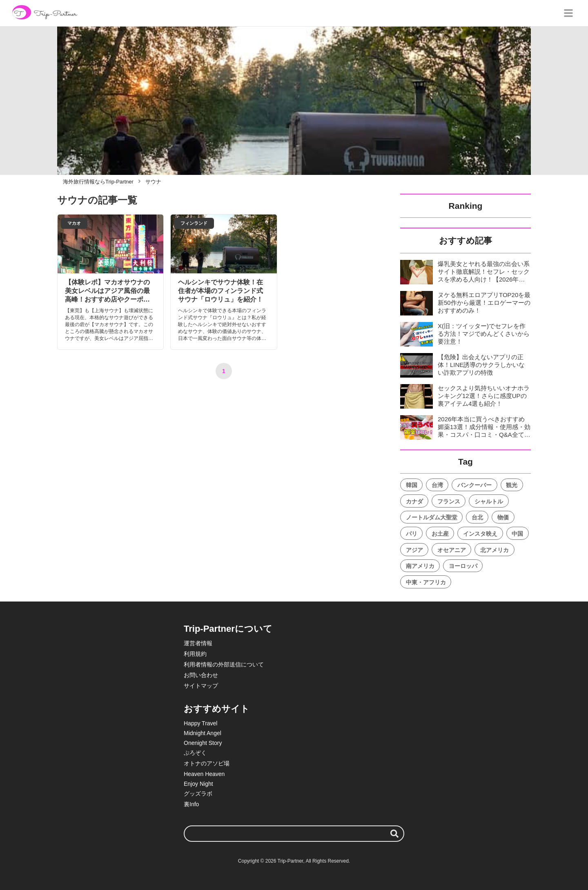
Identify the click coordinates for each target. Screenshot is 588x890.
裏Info (191, 804)
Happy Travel (200, 723)
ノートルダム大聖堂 (432, 517)
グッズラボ (198, 794)
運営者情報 (198, 643)
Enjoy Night (198, 784)
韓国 (412, 485)
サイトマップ (201, 686)
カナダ (414, 501)
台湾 (437, 485)
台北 (477, 517)
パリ (412, 534)
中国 (517, 534)
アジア (414, 550)
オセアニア (452, 550)
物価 (503, 517)
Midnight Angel (203, 733)
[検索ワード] (294, 834)
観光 (512, 485)
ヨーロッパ (463, 566)
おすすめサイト (217, 709)
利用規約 (195, 654)
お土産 (440, 534)
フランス (449, 501)
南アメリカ (420, 566)
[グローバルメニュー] (568, 13)
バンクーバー (474, 485)
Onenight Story (203, 743)
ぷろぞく (195, 753)
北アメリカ (494, 550)
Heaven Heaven (204, 774)
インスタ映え (480, 534)
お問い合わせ (201, 675)
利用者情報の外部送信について (224, 664)
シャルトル (489, 501)
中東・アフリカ (426, 582)
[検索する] (394, 834)
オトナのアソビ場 (207, 763)
